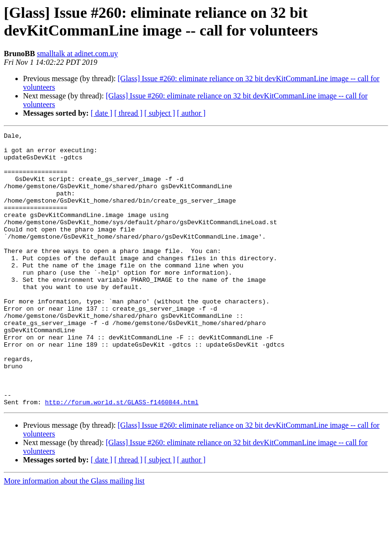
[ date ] (101, 113)
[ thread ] (128, 113)
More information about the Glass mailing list (74, 536)
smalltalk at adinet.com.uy (77, 54)
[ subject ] (160, 113)
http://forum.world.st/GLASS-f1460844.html (122, 457)
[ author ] (191, 113)
